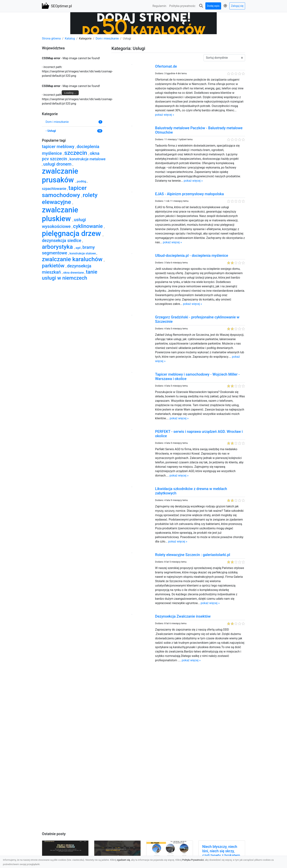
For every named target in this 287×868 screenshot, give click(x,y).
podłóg (82, 181)
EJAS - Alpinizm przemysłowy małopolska (189, 194)
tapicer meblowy (59, 147)
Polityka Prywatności (193, 860)
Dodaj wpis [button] (213, 6)
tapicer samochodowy (64, 191)
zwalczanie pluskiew (60, 214)
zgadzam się (124, 860)
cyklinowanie (88, 226)
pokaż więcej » (164, 115)
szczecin (76, 153)
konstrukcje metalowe (87, 159)
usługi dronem (58, 164)
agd (78, 248)
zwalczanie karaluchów (73, 259)
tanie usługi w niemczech (70, 275)
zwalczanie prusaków (60, 176)
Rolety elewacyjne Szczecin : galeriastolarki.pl (193, 555)
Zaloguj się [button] (237, 6)
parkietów (54, 266)
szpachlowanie (55, 189)
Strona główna (51, 38)
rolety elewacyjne (70, 198)
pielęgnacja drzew (72, 233)
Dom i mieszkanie (107, 38)
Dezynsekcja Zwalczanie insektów (183, 616)
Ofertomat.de (166, 66)
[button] (201, 6)
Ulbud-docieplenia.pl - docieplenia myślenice (192, 256)
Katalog (70, 38)
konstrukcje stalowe (83, 253)
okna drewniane (74, 273)
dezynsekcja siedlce (62, 241)
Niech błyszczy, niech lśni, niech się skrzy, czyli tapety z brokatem (221, 851)
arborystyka (58, 247)
